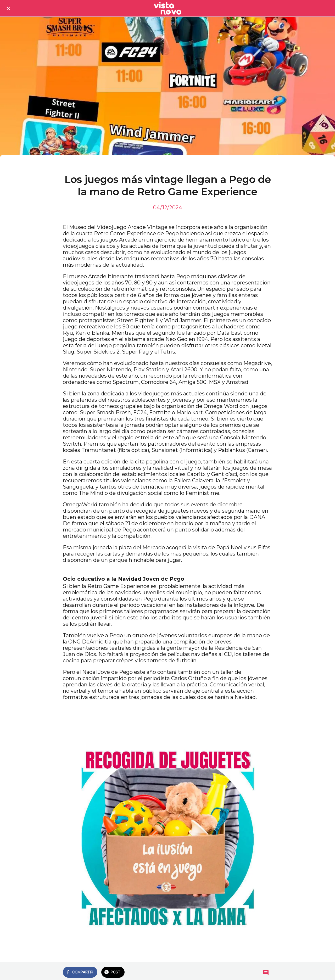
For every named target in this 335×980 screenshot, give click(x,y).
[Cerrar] (8, 8)
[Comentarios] (266, 973)
